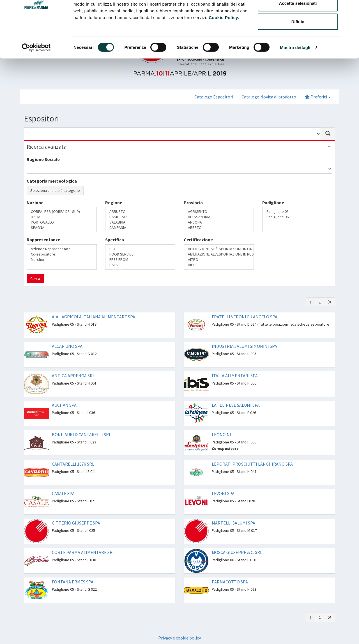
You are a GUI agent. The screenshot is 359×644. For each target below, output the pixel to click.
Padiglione (273, 203)
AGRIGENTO (219, 212)
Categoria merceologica (52, 181)
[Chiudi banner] (350, 9)
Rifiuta (298, 51)
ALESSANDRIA (219, 217)
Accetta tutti (298, 15)
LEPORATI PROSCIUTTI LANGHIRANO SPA (252, 464)
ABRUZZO (140, 212)
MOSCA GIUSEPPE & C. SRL (237, 552)
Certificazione (198, 240)
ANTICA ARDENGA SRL (73, 376)
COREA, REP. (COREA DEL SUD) (62, 212)
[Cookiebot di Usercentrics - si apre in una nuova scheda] (36, 77)
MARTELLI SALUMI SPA (233, 523)
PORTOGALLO (62, 222)
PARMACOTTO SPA (230, 582)
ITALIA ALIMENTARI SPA (235, 376)
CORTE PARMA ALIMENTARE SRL (83, 552)
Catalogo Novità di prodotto (269, 97)
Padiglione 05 (297, 212)
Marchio (62, 260)
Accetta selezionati (298, 33)
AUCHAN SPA (64, 405)
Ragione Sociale (43, 159)
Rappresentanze (43, 240)
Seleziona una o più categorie (55, 190)
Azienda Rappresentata (62, 249)
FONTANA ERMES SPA (73, 582)
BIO (140, 249)
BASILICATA (140, 217)
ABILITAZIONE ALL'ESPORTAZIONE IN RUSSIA (219, 254)
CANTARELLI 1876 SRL (73, 464)
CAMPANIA (140, 228)
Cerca (35, 279)
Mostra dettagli (295, 77)
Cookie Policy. (224, 47)
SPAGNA (62, 228)
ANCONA (219, 222)
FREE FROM (140, 260)
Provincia (193, 203)
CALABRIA (140, 222)
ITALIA (62, 217)
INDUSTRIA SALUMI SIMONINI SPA (244, 346)
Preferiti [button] (318, 97)
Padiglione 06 (297, 217)
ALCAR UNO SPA (67, 346)
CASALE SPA (63, 493)
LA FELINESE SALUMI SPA (236, 405)
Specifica (115, 240)
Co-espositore (62, 254)
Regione (114, 203)
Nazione (35, 203)
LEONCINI (221, 434)
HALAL (140, 265)
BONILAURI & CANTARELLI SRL (81, 434)
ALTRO (219, 260)
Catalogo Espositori (214, 97)
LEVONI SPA (223, 493)
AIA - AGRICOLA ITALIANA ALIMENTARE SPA (94, 317)
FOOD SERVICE (140, 254)
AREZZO (219, 228)
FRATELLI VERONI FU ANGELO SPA (245, 317)
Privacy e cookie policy (179, 638)
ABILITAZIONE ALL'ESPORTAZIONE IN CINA (219, 249)
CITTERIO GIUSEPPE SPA (76, 523)
